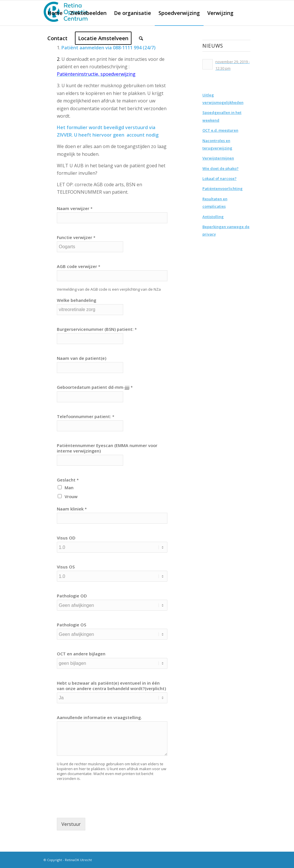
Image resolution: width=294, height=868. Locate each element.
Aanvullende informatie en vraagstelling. (99, 717)
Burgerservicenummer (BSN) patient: (97, 329)
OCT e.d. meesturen (220, 130)
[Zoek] (141, 38)
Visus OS (66, 567)
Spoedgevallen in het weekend (222, 116)
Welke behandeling (77, 300)
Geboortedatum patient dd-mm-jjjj (95, 387)
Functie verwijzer (76, 237)
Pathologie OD (72, 596)
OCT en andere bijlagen (81, 654)
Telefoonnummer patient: (86, 416)
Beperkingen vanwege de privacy (226, 230)
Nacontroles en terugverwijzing (217, 144)
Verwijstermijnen (218, 158)
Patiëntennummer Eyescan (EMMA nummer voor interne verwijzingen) (107, 448)
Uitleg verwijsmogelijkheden (223, 99)
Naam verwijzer (75, 208)
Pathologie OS (71, 625)
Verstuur (71, 824)
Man (69, 488)
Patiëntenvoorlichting (223, 189)
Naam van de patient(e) (82, 358)
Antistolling (213, 217)
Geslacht (68, 480)
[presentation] (100, 808)
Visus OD (66, 538)
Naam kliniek (72, 509)
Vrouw (71, 496)
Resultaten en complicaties (215, 203)
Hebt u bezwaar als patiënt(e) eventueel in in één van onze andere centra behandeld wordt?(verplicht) (111, 686)
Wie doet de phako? (220, 168)
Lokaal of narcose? (219, 178)
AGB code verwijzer (79, 266)
